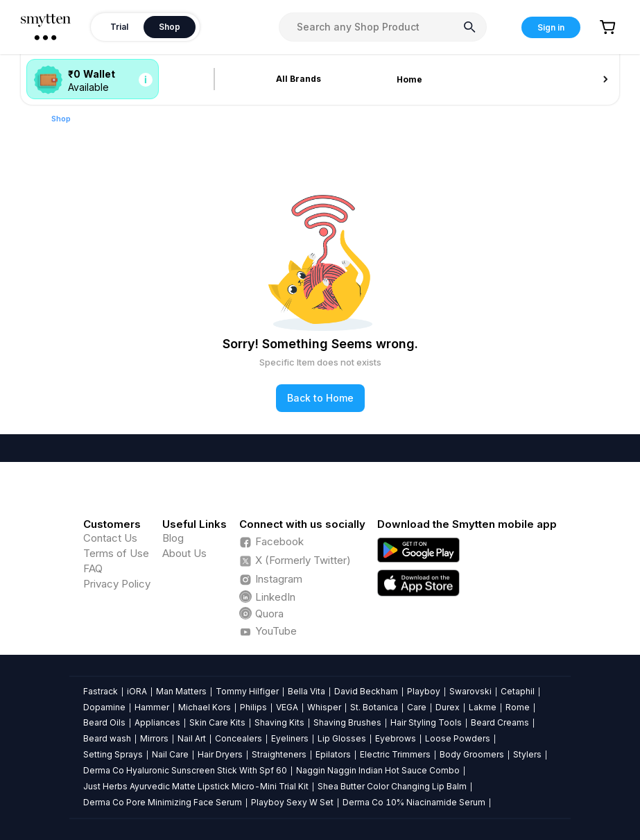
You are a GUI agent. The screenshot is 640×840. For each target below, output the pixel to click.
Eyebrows (396, 738)
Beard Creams (500, 722)
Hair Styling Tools (426, 722)
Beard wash (107, 738)
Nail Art (192, 738)
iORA (137, 691)
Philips (253, 707)
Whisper (324, 707)
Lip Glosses (342, 738)
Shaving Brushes (347, 722)
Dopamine (104, 707)
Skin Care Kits (217, 722)
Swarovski (470, 691)
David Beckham (366, 691)
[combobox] (383, 27)
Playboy (424, 691)
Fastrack (101, 691)
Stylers (527, 754)
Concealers (239, 738)
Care (417, 707)
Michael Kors (205, 707)
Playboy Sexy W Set (292, 802)
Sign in (551, 27)
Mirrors (154, 738)
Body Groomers (472, 754)
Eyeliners (290, 738)
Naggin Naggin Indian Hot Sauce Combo (378, 770)
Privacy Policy (117, 584)
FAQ (93, 568)
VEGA (287, 707)
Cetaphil (518, 691)
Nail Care (170, 754)
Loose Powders (458, 738)
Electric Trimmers (395, 754)
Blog (173, 538)
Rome (518, 707)
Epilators (333, 754)
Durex (448, 707)
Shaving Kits (279, 722)
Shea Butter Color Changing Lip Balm (392, 786)
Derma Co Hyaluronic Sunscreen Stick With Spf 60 (185, 770)
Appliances (157, 722)
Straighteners (279, 754)
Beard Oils (104, 722)
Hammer (152, 707)
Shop (61, 119)
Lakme (483, 707)
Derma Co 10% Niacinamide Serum (414, 802)
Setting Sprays (113, 754)
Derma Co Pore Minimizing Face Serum (163, 802)
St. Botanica (374, 707)
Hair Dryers (220, 754)
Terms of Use (116, 553)
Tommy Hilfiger (247, 691)
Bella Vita (306, 691)
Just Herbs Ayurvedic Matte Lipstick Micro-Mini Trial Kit (196, 786)
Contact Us (110, 538)
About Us (184, 553)
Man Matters (181, 691)
